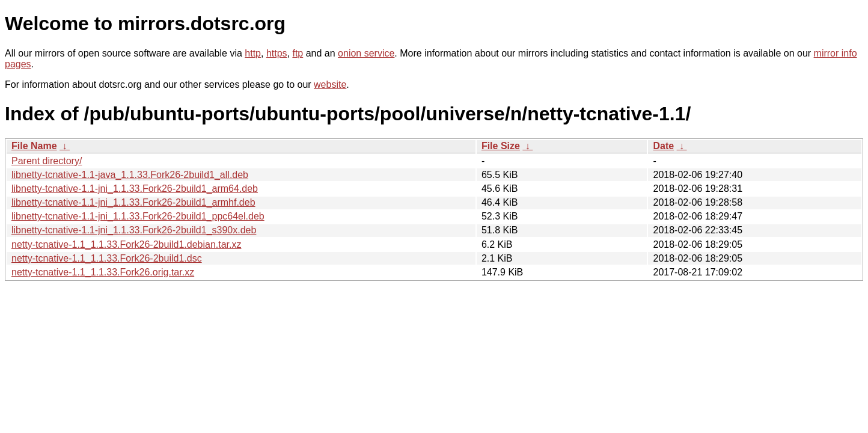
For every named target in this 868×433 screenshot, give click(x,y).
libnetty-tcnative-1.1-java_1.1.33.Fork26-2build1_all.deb (130, 175)
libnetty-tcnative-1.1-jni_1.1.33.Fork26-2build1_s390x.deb (134, 230)
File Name (34, 146)
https (277, 53)
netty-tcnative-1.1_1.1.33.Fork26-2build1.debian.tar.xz (126, 244)
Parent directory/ (47, 161)
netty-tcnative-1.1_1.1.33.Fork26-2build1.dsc (107, 258)
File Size (501, 146)
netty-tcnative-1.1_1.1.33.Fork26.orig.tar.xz (103, 272)
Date (663, 146)
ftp (298, 53)
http (253, 53)
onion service (366, 53)
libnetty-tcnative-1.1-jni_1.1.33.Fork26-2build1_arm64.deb (135, 189)
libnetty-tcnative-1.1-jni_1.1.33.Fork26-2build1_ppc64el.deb (138, 216)
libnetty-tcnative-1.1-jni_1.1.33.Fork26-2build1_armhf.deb (133, 202)
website (330, 84)
